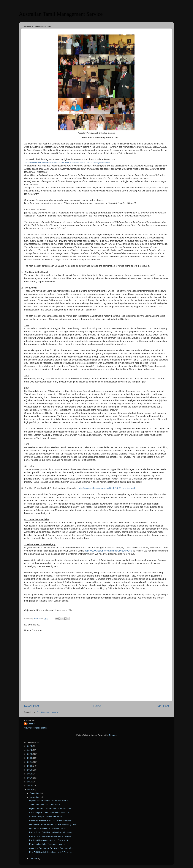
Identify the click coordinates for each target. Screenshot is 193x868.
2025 (30, 746)
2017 (30, 778)
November (35, 797)
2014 (30, 790)
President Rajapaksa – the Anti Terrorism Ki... (50, 840)
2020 (30, 766)
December (35, 793)
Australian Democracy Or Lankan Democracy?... (51, 848)
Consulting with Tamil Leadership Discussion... (50, 812)
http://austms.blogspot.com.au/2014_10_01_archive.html (107, 488)
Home (97, 706)
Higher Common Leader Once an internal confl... (51, 809)
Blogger (113, 735)
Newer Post (32, 706)
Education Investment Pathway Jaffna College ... (51, 836)
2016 (30, 782)
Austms (31, 724)
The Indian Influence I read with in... (46, 805)
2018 (30, 774)
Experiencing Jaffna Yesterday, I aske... (47, 844)
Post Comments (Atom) (47, 712)
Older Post (162, 706)
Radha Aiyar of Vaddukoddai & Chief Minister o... (51, 832)
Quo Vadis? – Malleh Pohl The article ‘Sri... (49, 828)
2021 (30, 762)
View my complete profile (35, 728)
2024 (30, 750)
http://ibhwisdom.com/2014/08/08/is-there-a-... (50, 801)
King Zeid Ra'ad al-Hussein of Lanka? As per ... (51, 852)
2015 (30, 786)
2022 (30, 758)
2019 (30, 770)
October (34, 859)
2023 (30, 754)
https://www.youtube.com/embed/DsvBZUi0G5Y (108, 551)
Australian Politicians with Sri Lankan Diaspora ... (51, 820)
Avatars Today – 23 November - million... (48, 816)
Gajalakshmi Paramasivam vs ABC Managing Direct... (54, 824)
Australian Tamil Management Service (61, 14)
